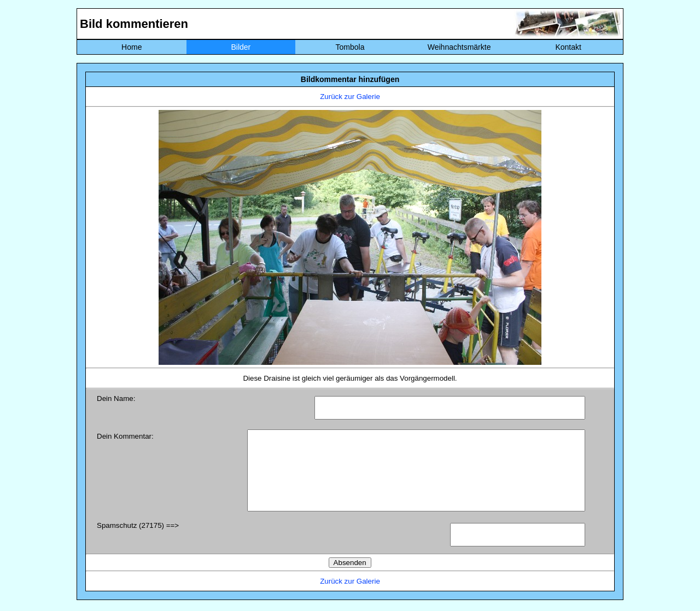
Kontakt (568, 47)
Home (132, 47)
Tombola (350, 47)
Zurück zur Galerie (350, 97)
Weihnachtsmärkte (459, 47)
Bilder (241, 47)
